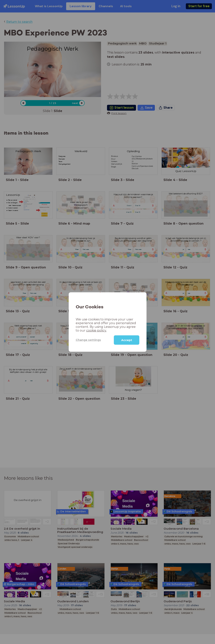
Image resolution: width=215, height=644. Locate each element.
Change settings (88, 340)
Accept (127, 340)
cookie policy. (96, 330)
